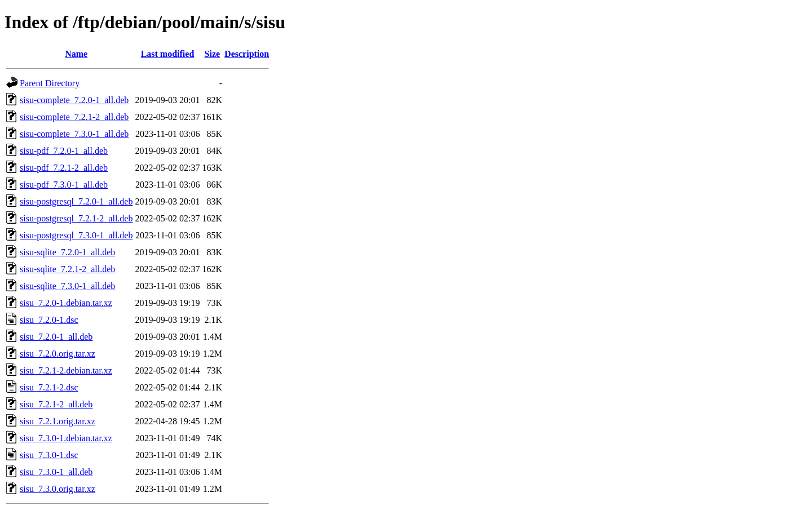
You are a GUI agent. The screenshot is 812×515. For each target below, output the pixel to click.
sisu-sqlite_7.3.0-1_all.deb (67, 286)
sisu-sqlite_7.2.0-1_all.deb (67, 252)
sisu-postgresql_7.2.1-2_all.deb (76, 218)
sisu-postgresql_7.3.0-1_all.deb (76, 235)
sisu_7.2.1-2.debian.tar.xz (66, 370)
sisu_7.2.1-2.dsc (49, 387)
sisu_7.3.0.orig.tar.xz (58, 489)
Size (213, 54)
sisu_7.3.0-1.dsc (49, 455)
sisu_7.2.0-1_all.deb (56, 337)
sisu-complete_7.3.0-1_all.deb (74, 134)
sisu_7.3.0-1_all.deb (56, 472)
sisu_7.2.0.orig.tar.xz (58, 354)
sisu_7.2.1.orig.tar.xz (58, 421)
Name (76, 54)
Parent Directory (50, 83)
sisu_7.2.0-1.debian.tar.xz (66, 303)
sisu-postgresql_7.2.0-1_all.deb (76, 201)
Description (247, 54)
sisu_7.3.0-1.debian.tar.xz (66, 438)
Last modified (168, 54)
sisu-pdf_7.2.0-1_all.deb (64, 151)
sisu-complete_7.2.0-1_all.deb (74, 100)
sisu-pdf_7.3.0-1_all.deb (64, 185)
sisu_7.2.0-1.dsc (49, 320)
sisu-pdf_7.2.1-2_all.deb (64, 168)
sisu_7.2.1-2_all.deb (56, 404)
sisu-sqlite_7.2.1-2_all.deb (67, 269)
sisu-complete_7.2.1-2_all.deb (74, 117)
